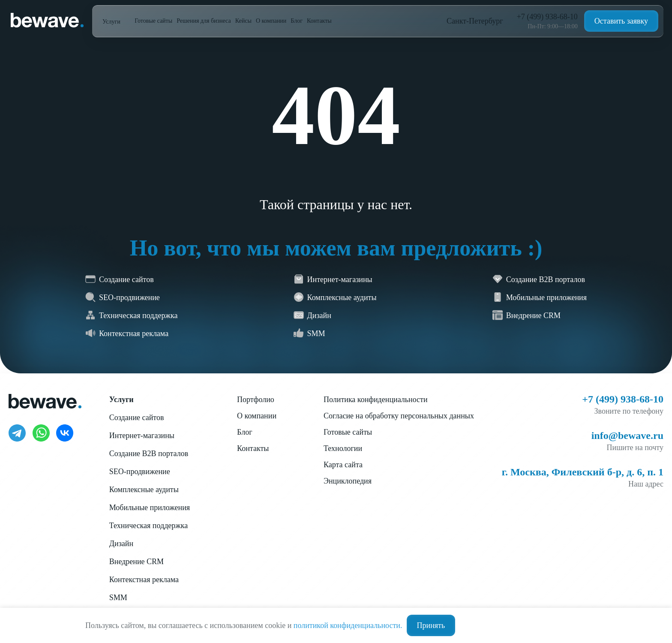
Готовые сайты (153, 21)
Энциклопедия (348, 481)
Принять (431, 625)
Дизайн (121, 544)
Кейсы (243, 21)
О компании (271, 21)
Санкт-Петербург (475, 21)
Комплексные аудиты (144, 490)
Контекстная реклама (144, 580)
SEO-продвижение (140, 472)
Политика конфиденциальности (376, 400)
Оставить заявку (621, 21)
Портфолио (256, 400)
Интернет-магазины (142, 436)
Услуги (112, 22)
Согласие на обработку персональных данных (399, 416)
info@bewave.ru (627, 436)
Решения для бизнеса (204, 21)
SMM (118, 598)
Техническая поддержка (148, 526)
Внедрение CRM (136, 562)
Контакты (319, 21)
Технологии (343, 448)
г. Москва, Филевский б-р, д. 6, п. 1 (583, 472)
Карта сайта (343, 465)
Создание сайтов (137, 418)
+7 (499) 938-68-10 (547, 17)
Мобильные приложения (150, 508)
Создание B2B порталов (149, 454)
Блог (297, 21)
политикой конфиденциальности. (348, 625)
